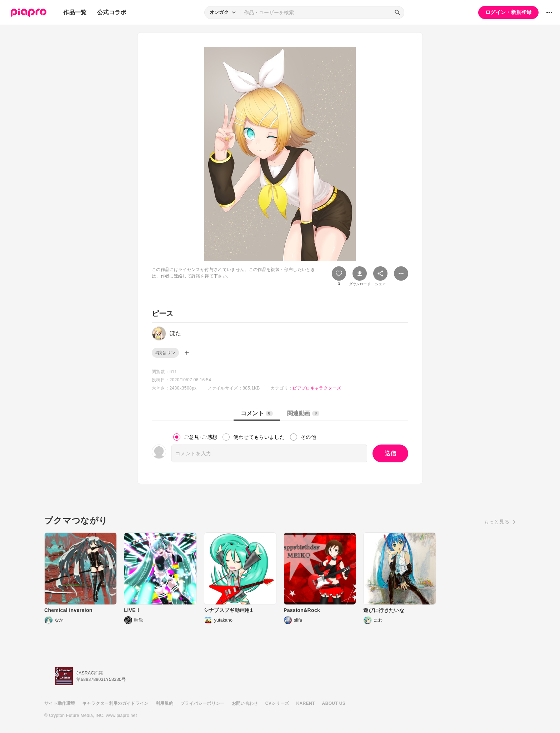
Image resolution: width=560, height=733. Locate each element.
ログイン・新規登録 (508, 12)
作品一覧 (75, 12)
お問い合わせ (245, 703)
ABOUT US (334, 703)
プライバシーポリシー (202, 703)
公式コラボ (112, 12)
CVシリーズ (277, 703)
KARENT (306, 703)
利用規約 (164, 703)
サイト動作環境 (60, 703)
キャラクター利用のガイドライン (115, 703)
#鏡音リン (165, 353)
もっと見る (497, 522)
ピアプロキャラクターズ (317, 388)
